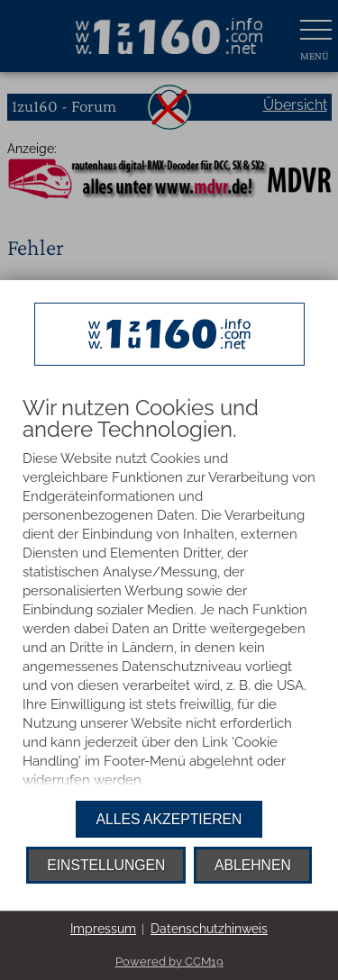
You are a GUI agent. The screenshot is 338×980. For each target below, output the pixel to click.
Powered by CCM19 (169, 962)
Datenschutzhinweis (209, 929)
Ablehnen (253, 865)
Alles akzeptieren (169, 819)
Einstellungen (106, 865)
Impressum (103, 929)
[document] (169, 594)
